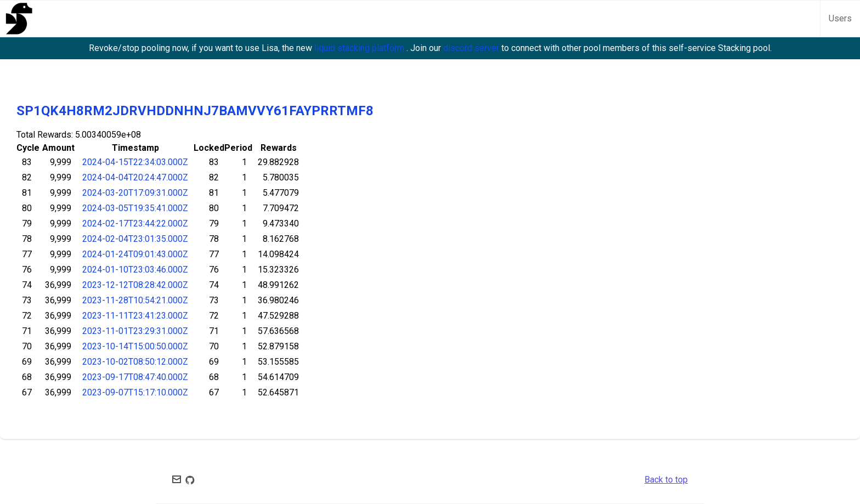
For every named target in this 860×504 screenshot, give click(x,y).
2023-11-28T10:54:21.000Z (135, 300)
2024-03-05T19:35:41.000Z (135, 208)
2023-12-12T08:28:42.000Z (135, 285)
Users (840, 18)
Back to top (666, 480)
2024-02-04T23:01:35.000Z (135, 239)
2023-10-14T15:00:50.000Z (135, 346)
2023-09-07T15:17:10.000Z (135, 392)
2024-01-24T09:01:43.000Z (135, 254)
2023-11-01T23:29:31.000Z (135, 331)
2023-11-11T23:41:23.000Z (135, 316)
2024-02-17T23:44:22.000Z (135, 223)
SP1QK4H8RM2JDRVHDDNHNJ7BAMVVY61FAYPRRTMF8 (195, 111)
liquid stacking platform (360, 48)
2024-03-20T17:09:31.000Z (135, 193)
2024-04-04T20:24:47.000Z (135, 177)
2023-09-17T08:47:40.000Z (135, 377)
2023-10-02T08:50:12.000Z (135, 362)
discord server (472, 48)
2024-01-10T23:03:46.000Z (135, 270)
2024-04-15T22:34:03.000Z (135, 162)
